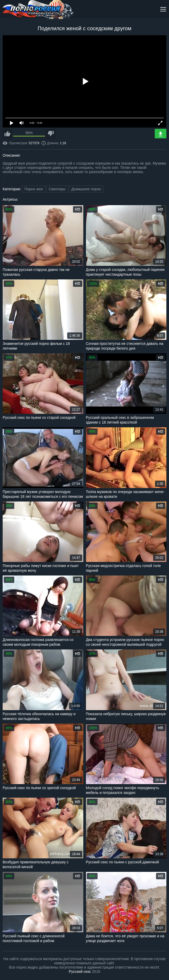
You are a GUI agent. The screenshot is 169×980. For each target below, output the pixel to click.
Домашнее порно (86, 189)
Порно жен (34, 189)
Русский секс (80, 972)
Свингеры (57, 189)
